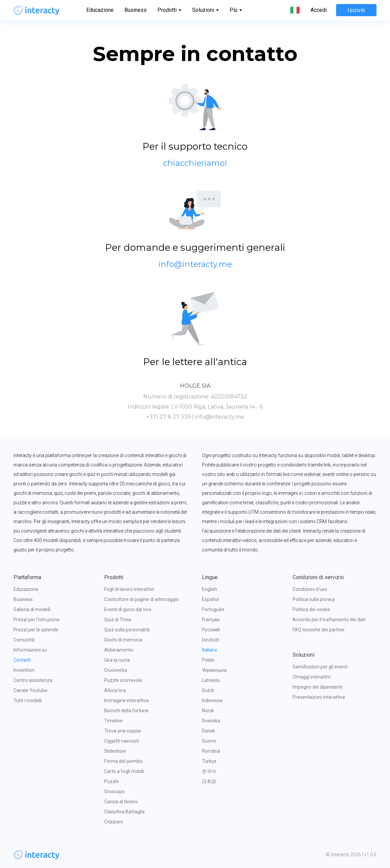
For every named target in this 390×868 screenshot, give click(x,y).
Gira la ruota (117, 660)
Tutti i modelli (28, 700)
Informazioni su (30, 650)
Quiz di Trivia (118, 620)
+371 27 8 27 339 (169, 417)
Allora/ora (115, 690)
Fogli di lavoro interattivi (129, 589)
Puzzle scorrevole (123, 680)
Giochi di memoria (123, 640)
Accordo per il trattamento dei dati (329, 620)
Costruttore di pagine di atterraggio (141, 599)
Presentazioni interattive (319, 697)
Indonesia (212, 700)
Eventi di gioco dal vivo (128, 609)
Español (210, 599)
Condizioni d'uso (310, 589)
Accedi (319, 10)
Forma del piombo (123, 761)
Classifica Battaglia (124, 812)
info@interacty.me (220, 417)
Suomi (209, 741)
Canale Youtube (31, 690)
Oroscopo (114, 791)
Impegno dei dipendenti (318, 687)
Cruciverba (116, 670)
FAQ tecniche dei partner (319, 630)
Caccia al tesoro (121, 802)
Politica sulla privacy (314, 599)
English (209, 589)
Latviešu (211, 680)
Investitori (24, 670)
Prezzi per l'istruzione (37, 620)
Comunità (24, 640)
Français (211, 620)
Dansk (208, 731)
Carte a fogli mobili (124, 771)
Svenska (211, 721)
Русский (211, 630)
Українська (214, 670)
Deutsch (211, 640)
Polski (208, 660)
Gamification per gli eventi (320, 667)
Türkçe (209, 761)
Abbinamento (119, 650)
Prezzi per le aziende (36, 630)
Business (136, 10)
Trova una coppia (122, 731)
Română (211, 751)
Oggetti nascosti (122, 741)
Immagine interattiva (126, 700)
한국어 (209, 771)
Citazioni (113, 822)
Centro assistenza (33, 680)
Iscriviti (356, 10)
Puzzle (112, 781)
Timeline (113, 721)
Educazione (100, 10)
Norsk (208, 711)
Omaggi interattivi (312, 677)
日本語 (209, 781)
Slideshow (115, 751)
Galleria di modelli (32, 609)
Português (213, 609)
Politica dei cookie (311, 609)
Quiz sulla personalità (127, 630)
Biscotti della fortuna (126, 711)
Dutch (208, 690)
